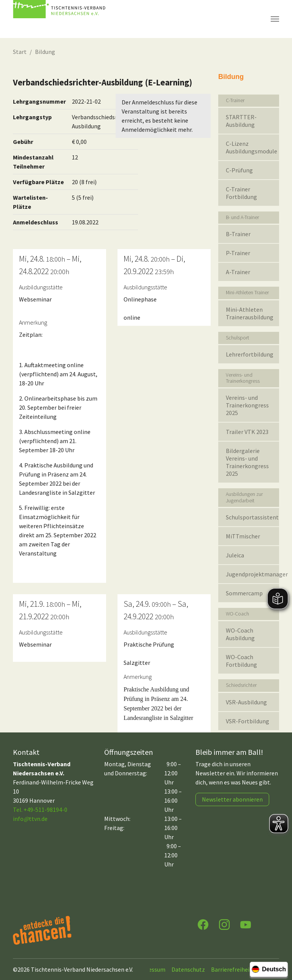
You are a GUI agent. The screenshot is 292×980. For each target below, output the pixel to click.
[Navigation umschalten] (275, 19)
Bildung (45, 52)
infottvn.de (30, 819)
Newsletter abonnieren (232, 799)
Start (20, 52)
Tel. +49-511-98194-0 (40, 810)
